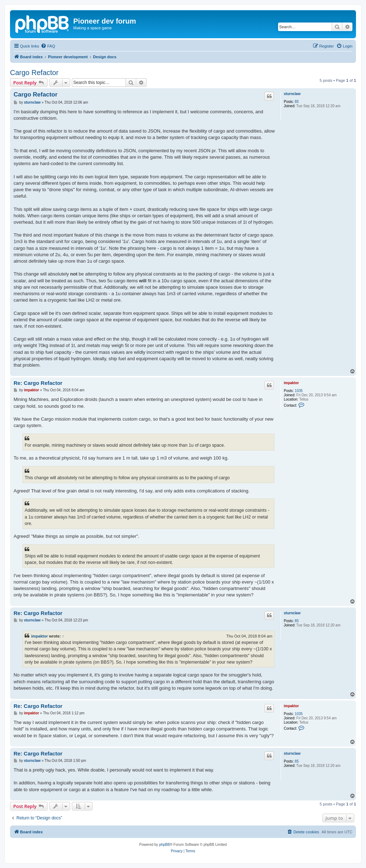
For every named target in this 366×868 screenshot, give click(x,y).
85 (297, 102)
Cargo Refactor (34, 73)
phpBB (164, 845)
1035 (299, 391)
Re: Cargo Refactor (38, 383)
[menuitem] (48, 46)
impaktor (291, 383)
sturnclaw (292, 94)
